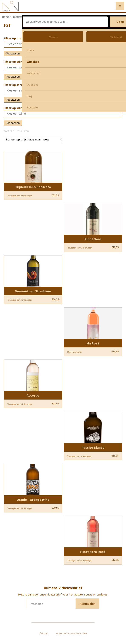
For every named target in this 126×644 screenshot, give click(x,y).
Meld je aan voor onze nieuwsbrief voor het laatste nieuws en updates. (63, 594)
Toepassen (13, 53)
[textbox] (36, 44)
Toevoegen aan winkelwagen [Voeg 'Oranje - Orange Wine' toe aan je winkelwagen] (20, 508)
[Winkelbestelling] (33, 139)
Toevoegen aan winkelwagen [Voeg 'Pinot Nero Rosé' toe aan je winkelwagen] (80, 560)
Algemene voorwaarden (72, 633)
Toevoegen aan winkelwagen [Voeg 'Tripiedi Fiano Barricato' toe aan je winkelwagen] (20, 196)
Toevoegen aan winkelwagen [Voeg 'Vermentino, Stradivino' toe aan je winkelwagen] (20, 300)
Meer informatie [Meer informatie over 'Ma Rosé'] (74, 352)
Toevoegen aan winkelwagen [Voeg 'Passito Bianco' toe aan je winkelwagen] (80, 456)
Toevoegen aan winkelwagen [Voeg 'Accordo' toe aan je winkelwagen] (20, 404)
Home (6, 17)
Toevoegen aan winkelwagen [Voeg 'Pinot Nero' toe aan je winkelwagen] (80, 248)
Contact (44, 633)
